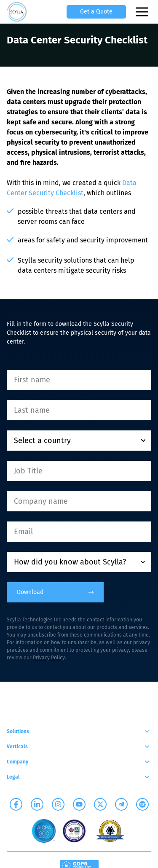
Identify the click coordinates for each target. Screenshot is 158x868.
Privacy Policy (49, 658)
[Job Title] (79, 471)
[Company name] (79, 501)
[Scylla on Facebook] (16, 804)
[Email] (79, 532)
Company (79, 762)
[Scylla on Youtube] (79, 804)
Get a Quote (96, 12)
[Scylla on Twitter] (100, 804)
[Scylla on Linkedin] (37, 804)
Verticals (79, 747)
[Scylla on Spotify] (142, 804)
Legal (79, 777)
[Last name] (79, 410)
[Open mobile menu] (143, 12)
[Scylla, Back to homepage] (17, 12)
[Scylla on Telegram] (121, 804)
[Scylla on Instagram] (58, 804)
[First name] (79, 380)
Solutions (79, 731)
